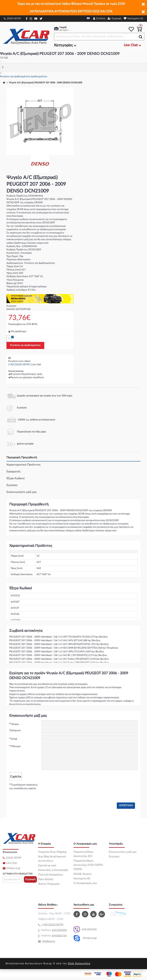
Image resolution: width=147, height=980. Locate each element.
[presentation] (70, 788)
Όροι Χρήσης (46, 879)
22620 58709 (12, 18)
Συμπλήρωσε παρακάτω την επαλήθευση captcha (23, 787)
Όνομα (15, 724)
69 (54, 930)
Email (14, 739)
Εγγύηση (12, 485)
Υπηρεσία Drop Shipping (52, 852)
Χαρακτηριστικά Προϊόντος (24, 465)
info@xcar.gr (13, 868)
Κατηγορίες (65, 45)
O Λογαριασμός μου (85, 883)
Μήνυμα (16, 746)
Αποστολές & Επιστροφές (53, 870)
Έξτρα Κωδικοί (16, 478)
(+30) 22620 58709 (19, 365)
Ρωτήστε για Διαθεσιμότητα (15, 77)
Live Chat (12, 863)
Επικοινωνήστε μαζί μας (22, 492)
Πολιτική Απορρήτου (51, 875)
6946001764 (59, 936)
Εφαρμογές (14, 472)
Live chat (36, 365)
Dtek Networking (79, 964)
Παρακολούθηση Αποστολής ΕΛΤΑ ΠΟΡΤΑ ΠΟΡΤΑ (88, 865)
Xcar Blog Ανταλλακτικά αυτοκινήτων (52, 859)
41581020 (61, 930)
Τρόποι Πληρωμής (49, 884)
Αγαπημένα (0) (82, 879)
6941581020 (85, 930)
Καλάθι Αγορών (83, 874)
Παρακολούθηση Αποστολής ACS (83, 854)
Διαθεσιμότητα (39, 77)
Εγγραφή (30, 879)
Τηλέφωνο (15, 731)
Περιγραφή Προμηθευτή (22, 457)
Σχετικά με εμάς (47, 865)
